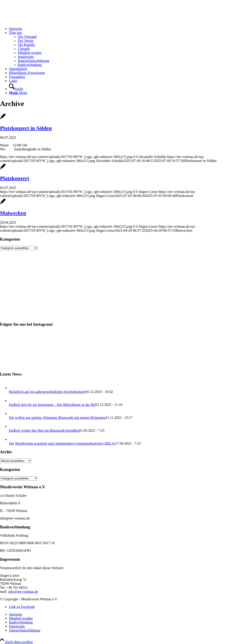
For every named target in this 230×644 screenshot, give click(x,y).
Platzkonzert (15, 178)
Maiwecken (13, 213)
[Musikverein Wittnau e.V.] (33, 21)
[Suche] (16, 89)
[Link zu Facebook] (22, 607)
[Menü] (18, 93)
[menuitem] (119, 29)
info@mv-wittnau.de (23, 592)
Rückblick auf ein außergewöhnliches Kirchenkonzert (47, 392)
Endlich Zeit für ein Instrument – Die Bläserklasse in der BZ (52, 405)
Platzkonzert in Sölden (26, 128)
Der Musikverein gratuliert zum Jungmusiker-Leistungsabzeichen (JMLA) (62, 443)
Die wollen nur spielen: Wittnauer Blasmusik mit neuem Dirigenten (57, 418)
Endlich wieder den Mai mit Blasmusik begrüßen (44, 430)
